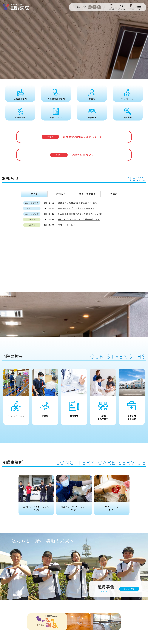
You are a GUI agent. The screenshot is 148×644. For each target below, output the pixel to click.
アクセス (131, 9)
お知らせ (61, 194)
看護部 (92, 99)
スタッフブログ (87, 194)
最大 (99, 7)
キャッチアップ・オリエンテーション (76, 208)
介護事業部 (20, 117)
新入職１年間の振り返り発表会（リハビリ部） (80, 214)
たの (36, 493)
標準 (90, 7)
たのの (114, 194)
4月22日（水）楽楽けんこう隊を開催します (79, 219)
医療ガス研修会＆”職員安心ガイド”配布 (77, 203)
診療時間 (111, 9)
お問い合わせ (121, 9)
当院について (56, 117)
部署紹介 (92, 117)
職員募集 (128, 117)
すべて (34, 194)
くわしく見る (129, 589)
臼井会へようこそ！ (68, 225)
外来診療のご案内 (56, 99)
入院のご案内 (20, 99)
